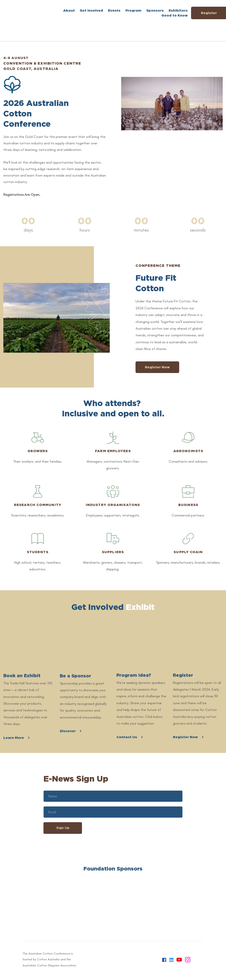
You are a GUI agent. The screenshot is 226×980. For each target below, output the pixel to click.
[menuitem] (69, 11)
